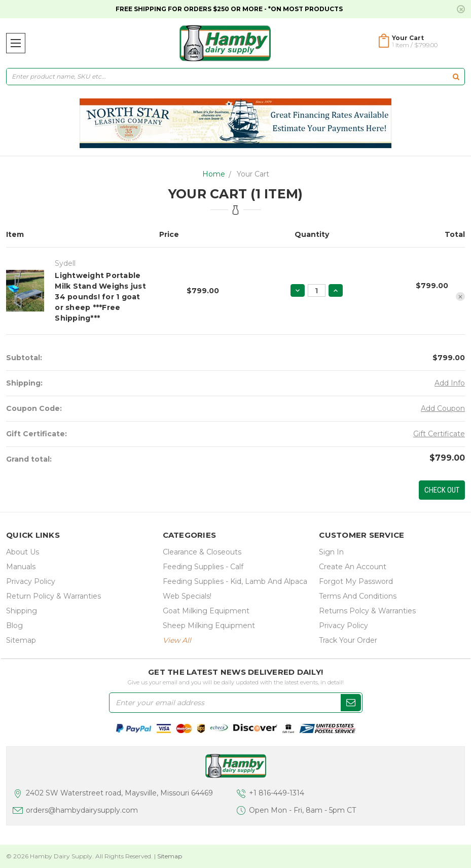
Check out (442, 490)
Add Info (450, 383)
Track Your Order (348, 640)
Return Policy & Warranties (53, 596)
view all (177, 640)
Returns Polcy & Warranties (367, 611)
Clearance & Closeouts (202, 552)
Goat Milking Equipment (206, 611)
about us (23, 552)
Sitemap (21, 640)
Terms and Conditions (358, 596)
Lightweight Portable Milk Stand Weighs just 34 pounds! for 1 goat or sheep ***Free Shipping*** (100, 297)
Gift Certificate (439, 434)
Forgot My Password (356, 581)
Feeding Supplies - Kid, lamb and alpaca (235, 581)
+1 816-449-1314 (277, 793)
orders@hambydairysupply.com (82, 810)
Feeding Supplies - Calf (203, 567)
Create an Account (353, 567)
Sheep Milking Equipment (209, 626)
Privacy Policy (31, 581)
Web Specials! (187, 596)
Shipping (22, 611)
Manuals (21, 567)
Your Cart (253, 174)
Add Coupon (443, 408)
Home (214, 174)
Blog (14, 626)
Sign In (331, 552)
